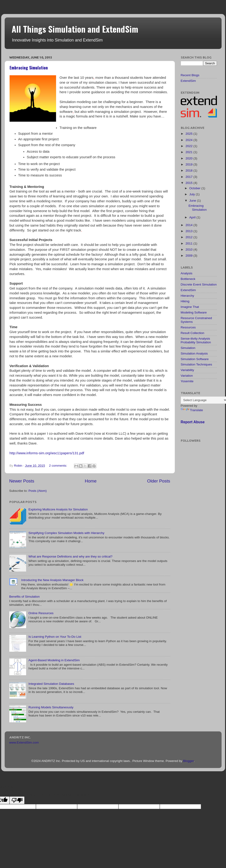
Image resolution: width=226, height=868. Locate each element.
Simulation (188, 348)
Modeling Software (194, 312)
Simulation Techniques (196, 364)
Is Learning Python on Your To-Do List (55, 637)
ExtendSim (188, 81)
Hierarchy (188, 296)
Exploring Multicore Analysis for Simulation (58, 509)
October (195, 188)
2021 (189, 152)
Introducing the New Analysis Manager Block (52, 580)
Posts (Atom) (38, 491)
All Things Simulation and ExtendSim (75, 29)
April (193, 217)
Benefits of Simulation (25, 597)
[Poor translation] (17, 800)
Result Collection (193, 333)
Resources (188, 327)
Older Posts (159, 481)
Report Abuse (193, 422)
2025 (189, 134)
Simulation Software (195, 359)
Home (91, 481)
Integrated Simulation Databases (51, 684)
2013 (189, 231)
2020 (189, 158)
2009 (189, 256)
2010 (189, 250)
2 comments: (58, 466)
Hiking (185, 301)
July (193, 194)
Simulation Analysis (194, 353)
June (193, 201)
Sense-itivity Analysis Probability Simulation (196, 340)
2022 (189, 146)
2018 (189, 170)
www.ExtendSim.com (24, 742)
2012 (189, 237)
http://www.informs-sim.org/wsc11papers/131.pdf (47, 453)
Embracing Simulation (29, 68)
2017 (189, 177)
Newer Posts (22, 481)
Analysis (187, 273)
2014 (189, 225)
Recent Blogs (190, 75)
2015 (189, 183)
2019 (189, 164)
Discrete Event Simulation (199, 284)
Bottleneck (188, 279)
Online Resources (41, 613)
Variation (187, 376)
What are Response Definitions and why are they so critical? (70, 556)
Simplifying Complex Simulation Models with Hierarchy (66, 533)
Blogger (188, 761)
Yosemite (187, 381)
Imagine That (190, 307)
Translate (192, 410)
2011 (189, 243)
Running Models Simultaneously (51, 707)
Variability (188, 370)
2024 (189, 140)
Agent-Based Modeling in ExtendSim (54, 660)
